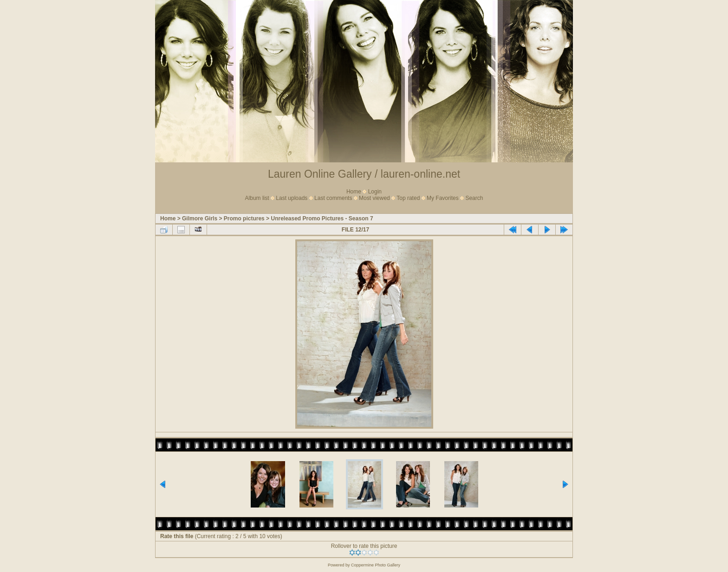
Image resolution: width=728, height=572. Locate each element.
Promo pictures (244, 219)
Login (375, 192)
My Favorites (443, 198)
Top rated (408, 198)
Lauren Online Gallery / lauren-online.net (364, 174)
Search (474, 198)
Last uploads (292, 198)
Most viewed (374, 198)
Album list (257, 198)
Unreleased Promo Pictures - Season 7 (322, 219)
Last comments (333, 198)
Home (354, 192)
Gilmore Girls (200, 219)
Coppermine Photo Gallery (376, 565)
